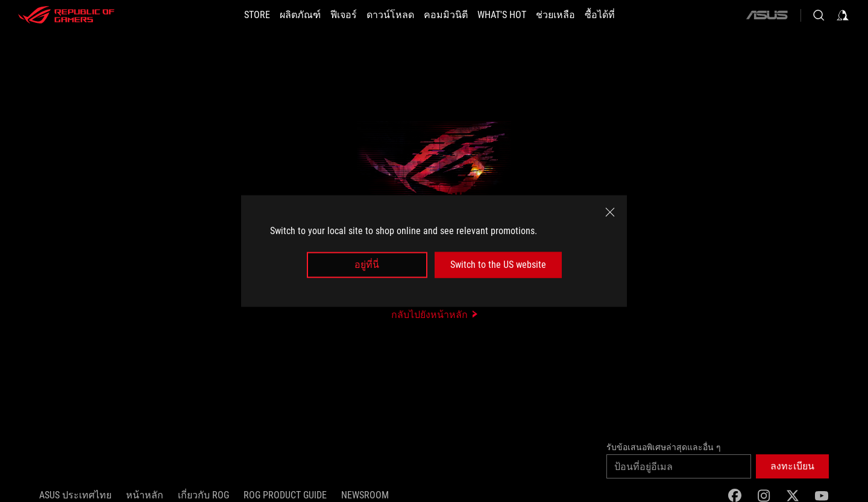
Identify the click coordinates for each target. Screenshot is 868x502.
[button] (792, 466)
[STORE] (257, 15)
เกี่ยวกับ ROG (203, 495)
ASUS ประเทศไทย (75, 495)
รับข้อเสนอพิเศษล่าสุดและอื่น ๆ (664, 447)
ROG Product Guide (285, 495)
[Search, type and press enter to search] (819, 15)
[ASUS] (767, 15)
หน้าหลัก (145, 495)
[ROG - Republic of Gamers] (66, 15)
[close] (610, 212)
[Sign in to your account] (843, 15)
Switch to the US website (498, 265)
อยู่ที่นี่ (367, 265)
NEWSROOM (365, 495)
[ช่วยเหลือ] (555, 15)
